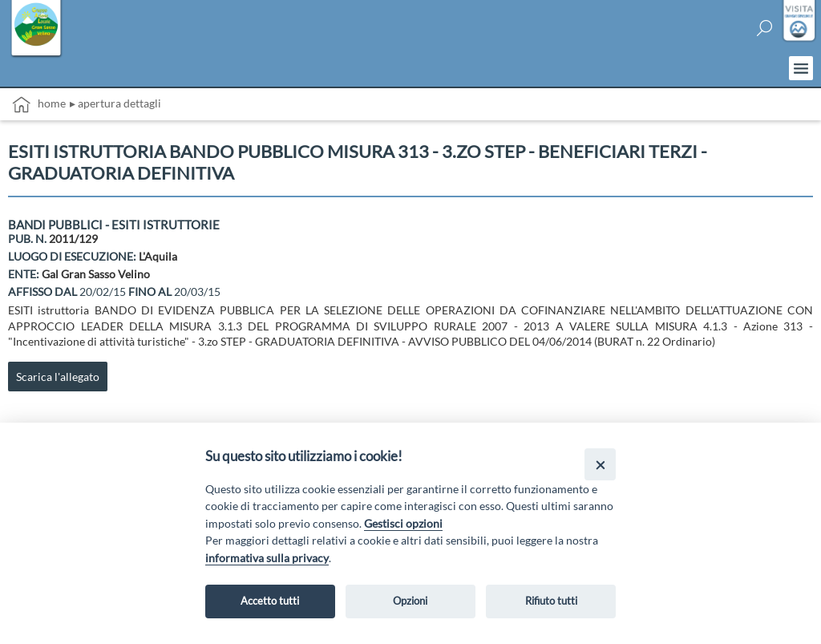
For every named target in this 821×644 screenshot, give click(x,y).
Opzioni (410, 601)
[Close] (600, 464)
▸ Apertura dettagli (115, 103)
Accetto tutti (270, 601)
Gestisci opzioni (403, 523)
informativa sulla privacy (267, 558)
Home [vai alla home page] (39, 105)
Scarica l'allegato (58, 377)
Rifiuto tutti (551, 601)
